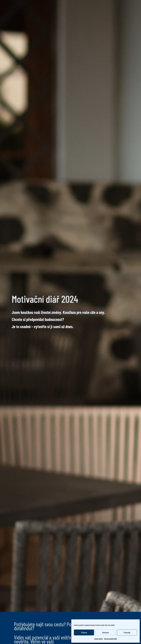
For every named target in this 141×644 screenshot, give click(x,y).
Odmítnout (105, 633)
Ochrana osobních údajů (110, 639)
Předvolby (127, 633)
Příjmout (84, 633)
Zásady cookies (99, 639)
